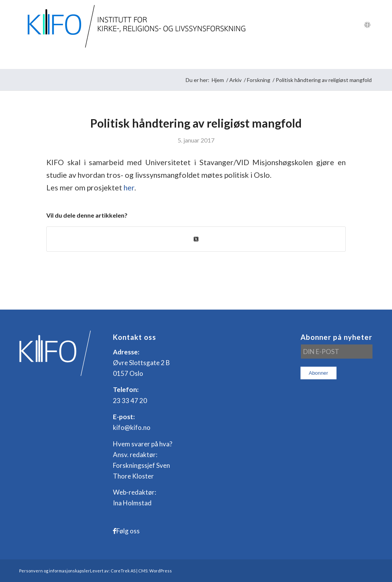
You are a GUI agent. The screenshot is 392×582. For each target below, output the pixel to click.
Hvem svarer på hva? (143, 444)
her (129, 188)
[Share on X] (196, 239)
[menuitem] (38, 59)
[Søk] (368, 59)
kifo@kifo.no (132, 427)
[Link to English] (367, 25)
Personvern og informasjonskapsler (55, 571)
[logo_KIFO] (135, 25)
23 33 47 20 (130, 401)
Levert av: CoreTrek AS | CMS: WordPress (131, 571)
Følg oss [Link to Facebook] (128, 531)
